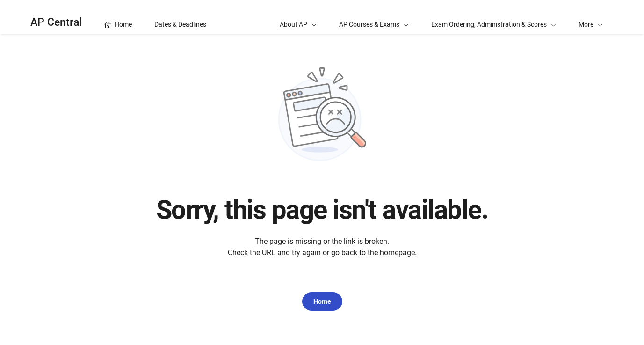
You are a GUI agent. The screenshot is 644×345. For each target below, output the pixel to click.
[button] (591, 17)
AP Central (56, 22)
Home (322, 301)
